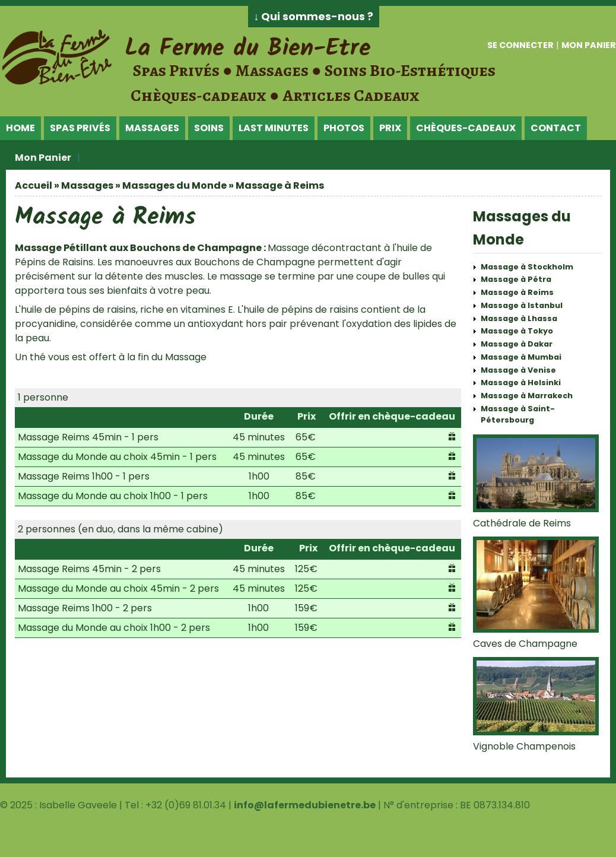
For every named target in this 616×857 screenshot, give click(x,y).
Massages (152, 128)
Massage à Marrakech (527, 396)
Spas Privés (80, 128)
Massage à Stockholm (527, 267)
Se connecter (520, 45)
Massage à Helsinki (521, 383)
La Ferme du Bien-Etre (248, 49)
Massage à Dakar (517, 344)
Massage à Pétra (516, 279)
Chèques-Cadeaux (466, 128)
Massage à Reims (517, 292)
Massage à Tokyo (517, 331)
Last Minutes (274, 128)
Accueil (34, 185)
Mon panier (589, 45)
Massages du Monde (174, 185)
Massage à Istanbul (522, 305)
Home (20, 128)
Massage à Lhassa (519, 318)
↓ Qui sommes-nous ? (314, 17)
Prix (390, 128)
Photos (344, 128)
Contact (556, 128)
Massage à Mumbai (521, 357)
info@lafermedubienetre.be (305, 805)
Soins (209, 128)
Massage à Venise (518, 370)
